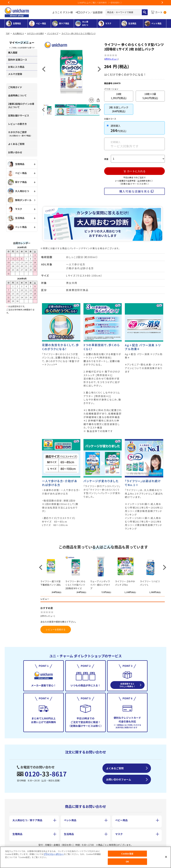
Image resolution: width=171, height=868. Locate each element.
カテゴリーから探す (35, 33)
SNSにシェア (98, 100)
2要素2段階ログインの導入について (21, 105)
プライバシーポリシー (54, 854)
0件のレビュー (111, 59)
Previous (9, 3)
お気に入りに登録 (91, 100)
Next (162, 3)
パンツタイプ (53, 33)
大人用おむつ (18, 33)
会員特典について (17, 95)
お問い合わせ (15, 152)
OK (127, 862)
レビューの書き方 (17, 124)
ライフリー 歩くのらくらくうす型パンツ (79, 33)
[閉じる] (166, 857)
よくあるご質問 (16, 144)
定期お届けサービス (19, 115)
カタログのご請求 (20, 134)
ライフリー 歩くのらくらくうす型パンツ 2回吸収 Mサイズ (75, 585)
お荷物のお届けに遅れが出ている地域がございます (86, 3)
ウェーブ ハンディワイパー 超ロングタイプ (100, 585)
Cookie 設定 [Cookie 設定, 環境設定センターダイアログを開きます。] (127, 854)
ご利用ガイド (15, 87)
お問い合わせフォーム (119, 779)
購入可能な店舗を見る (135, 191)
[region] (85, 857)
